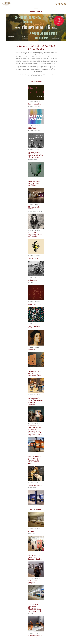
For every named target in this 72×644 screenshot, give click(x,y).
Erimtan (6, 4)
